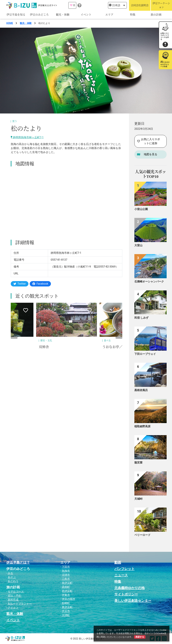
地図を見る (150, 154)
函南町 (66, 587)
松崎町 (66, 603)
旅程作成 (13, 600)
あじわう (13, 581)
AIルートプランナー (20, 604)
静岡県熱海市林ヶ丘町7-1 (27, 137)
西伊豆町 (67, 591)
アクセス (13, 608)
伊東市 (66, 595)
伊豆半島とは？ (18, 562)
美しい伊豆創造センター (133, 601)
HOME (10, 23)
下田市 (66, 567)
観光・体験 (63, 15)
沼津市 (66, 575)
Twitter (20, 284)
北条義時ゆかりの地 (130, 588)
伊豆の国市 (69, 599)
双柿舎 (44, 347)
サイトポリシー (126, 594)
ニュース (121, 575)
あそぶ (12, 577)
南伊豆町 (67, 583)
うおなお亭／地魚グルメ (121, 347)
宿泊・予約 (14, 596)
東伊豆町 (67, 607)
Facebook (40, 284)
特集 (133, 15)
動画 (118, 562)
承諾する (140, 637)
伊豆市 (66, 611)
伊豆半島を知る (16, 15)
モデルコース (16, 592)
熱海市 (66, 571)
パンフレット (124, 569)
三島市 (66, 579)
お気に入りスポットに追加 (149, 141)
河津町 (66, 615)
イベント (86, 15)
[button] (14, 329)
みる (10, 573)
